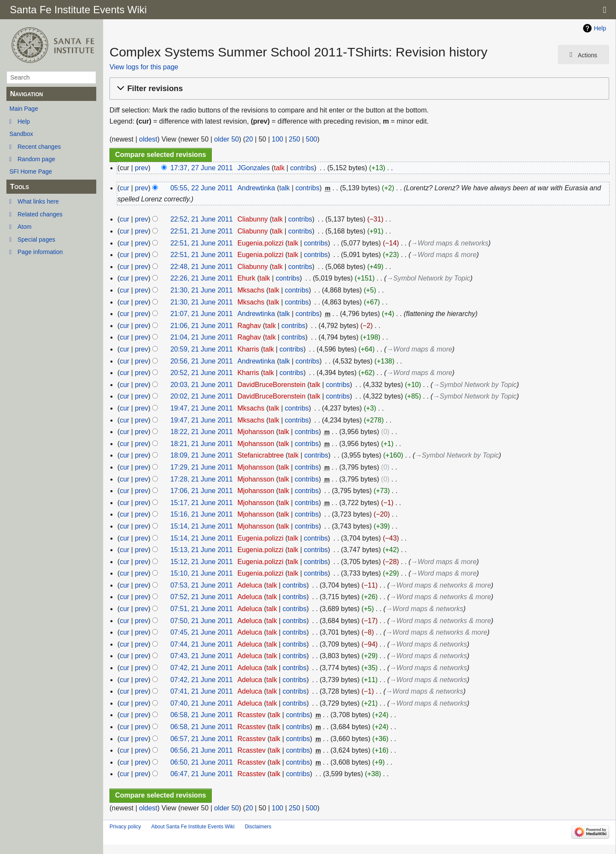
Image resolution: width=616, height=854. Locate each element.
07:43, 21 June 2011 (201, 656)
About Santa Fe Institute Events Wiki (193, 827)
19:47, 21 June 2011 (201, 408)
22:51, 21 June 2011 (201, 231)
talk (279, 168)
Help (24, 121)
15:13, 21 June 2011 (201, 550)
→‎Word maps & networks (449, 243)
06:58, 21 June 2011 (201, 715)
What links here (38, 201)
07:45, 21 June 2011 (201, 632)
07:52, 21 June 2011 (201, 597)
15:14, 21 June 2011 (201, 526)
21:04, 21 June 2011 (201, 337)
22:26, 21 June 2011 (201, 278)
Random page (36, 159)
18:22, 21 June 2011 (201, 432)
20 (249, 139)
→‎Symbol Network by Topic (428, 278)
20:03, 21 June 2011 (201, 385)
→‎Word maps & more (444, 255)
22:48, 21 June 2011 (201, 267)
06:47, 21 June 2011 (201, 774)
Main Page (24, 109)
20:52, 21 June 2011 (201, 373)
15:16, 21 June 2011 (201, 514)
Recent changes (39, 147)
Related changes (40, 214)
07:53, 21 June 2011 (201, 585)
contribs (302, 168)
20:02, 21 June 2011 (201, 396)
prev (141, 168)
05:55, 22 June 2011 (201, 188)
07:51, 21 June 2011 (201, 609)
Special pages (36, 239)
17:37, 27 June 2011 (201, 168)
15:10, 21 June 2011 (201, 573)
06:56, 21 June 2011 (201, 750)
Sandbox (21, 134)
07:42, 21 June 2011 (201, 668)
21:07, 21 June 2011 (201, 314)
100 (277, 139)
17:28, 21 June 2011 (201, 479)
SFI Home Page (31, 171)
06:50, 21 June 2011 (201, 762)
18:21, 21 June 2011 (201, 444)
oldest (148, 139)
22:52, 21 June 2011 (201, 219)
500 (312, 139)
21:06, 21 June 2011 (201, 326)
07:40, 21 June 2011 (201, 703)
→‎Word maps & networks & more (440, 585)
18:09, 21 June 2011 (201, 455)
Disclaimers (258, 827)
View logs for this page (144, 67)
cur (124, 188)
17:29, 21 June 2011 (201, 467)
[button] (358, 89)
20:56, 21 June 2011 (201, 361)
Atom (25, 227)
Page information (40, 252)
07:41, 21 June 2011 (201, 691)
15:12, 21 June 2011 (201, 562)
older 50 (227, 139)
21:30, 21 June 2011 (201, 290)
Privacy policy (125, 827)
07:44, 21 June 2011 (201, 644)
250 (295, 139)
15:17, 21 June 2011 (201, 503)
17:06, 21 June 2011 (201, 491)
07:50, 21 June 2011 (201, 621)
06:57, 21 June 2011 (201, 739)
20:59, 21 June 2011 (201, 349)
